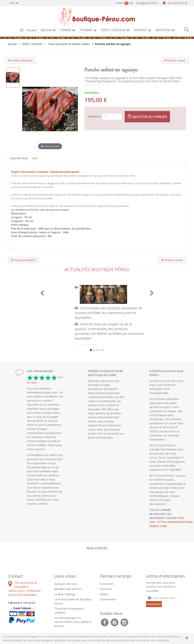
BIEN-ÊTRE (163, 30)
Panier (123, 3)
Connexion (107, 584)
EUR (12, 3)
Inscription (154, 604)
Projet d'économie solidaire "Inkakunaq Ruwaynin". (46, 172)
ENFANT (140, 30)
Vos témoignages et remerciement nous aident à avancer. (73, 622)
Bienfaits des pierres (68, 589)
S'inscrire (106, 589)
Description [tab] (19, 158)
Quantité (94, 116)
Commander (108, 599)
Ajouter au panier (147, 117)
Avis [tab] (35, 158)
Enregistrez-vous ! (147, 3)
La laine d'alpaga (65, 594)
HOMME (86, 30)
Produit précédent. (21, 60)
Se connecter (176, 3)
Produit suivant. (175, 60)
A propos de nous (66, 584)
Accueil (31, 30)
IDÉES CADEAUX (113, 30)
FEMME (66, 30)
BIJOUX (46, 30)
